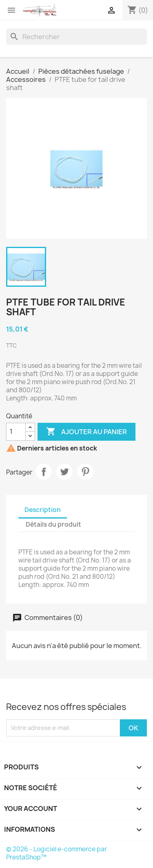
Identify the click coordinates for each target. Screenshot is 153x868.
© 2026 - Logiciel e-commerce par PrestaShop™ (57, 853)
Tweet (64, 472)
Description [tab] (43, 510)
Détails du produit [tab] (53, 524)
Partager (44, 472)
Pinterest (85, 472)
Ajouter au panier (86, 432)
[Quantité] (16, 432)
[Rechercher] (76, 37)
